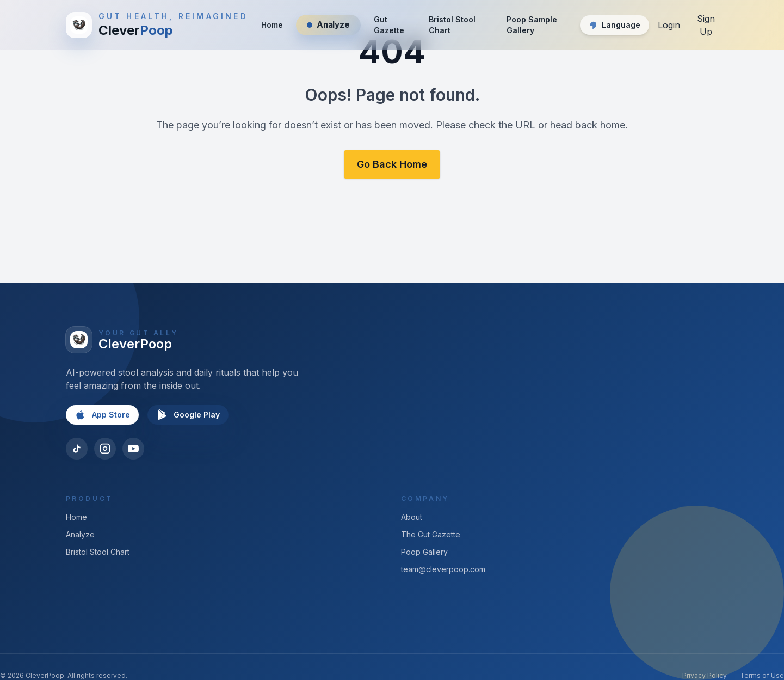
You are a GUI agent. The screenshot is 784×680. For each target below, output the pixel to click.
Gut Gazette (389, 25)
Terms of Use (762, 675)
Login (669, 25)
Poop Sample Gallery (532, 25)
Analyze (80, 534)
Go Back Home (392, 164)
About (412, 517)
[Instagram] (105, 449)
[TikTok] (77, 449)
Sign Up (706, 25)
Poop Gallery (424, 552)
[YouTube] (133, 449)
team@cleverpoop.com (443, 569)
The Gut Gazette (431, 534)
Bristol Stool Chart (452, 25)
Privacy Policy (705, 675)
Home (272, 25)
